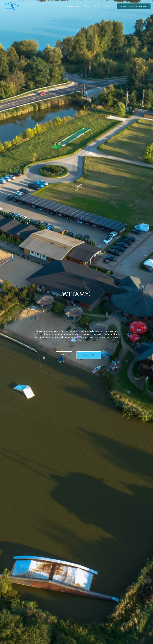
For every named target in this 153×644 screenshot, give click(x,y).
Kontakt (109, 6)
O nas (98, 6)
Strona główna (73, 6)
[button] (134, 6)
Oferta (88, 6)
